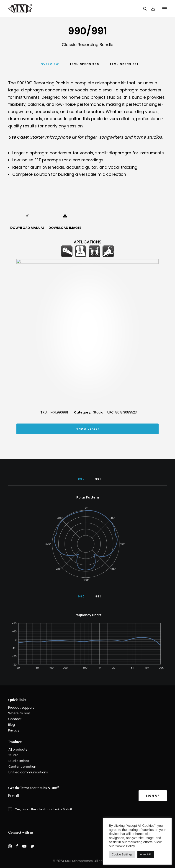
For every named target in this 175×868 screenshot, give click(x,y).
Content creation (22, 767)
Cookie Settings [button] (122, 854)
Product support (21, 708)
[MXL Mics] (20, 9)
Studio (98, 427)
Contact (15, 719)
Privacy (14, 730)
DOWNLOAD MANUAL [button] (27, 228)
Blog (12, 725)
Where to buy (19, 713)
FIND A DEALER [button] (87, 443)
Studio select (19, 761)
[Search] (143, 9)
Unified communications (28, 772)
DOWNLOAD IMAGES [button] (65, 228)
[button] (165, 9)
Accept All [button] (146, 854)
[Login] (151, 9)
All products (18, 749)
